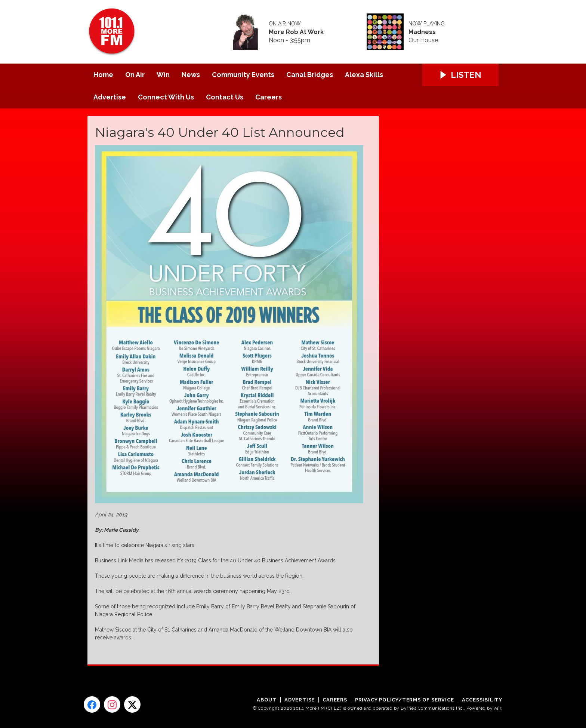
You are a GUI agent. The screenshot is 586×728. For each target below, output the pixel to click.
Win (163, 75)
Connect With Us (166, 97)
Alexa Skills (364, 75)
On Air (135, 75)
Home (103, 75)
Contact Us (225, 97)
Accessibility (482, 700)
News (191, 75)
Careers (269, 97)
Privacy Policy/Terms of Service (405, 700)
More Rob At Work (296, 32)
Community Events (243, 75)
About (267, 700)
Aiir (498, 708)
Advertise (110, 97)
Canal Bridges (310, 75)
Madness (422, 32)
